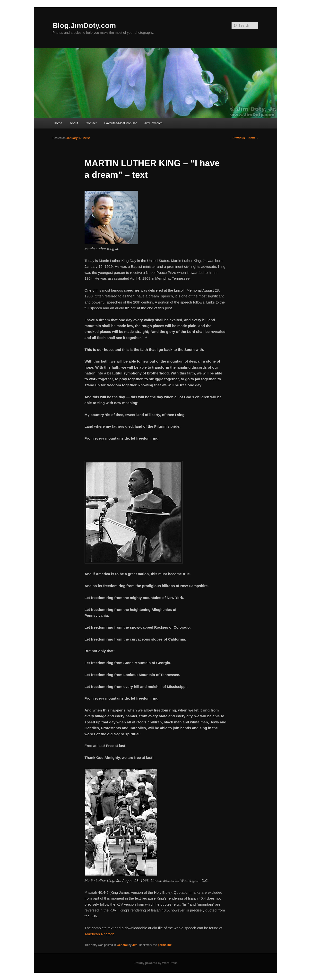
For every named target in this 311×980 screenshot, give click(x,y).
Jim (135, 945)
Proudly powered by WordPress (155, 963)
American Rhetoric (99, 934)
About (74, 123)
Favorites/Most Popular (121, 123)
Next (254, 138)
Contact (91, 123)
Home (58, 123)
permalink (165, 945)
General (122, 945)
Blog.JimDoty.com (84, 25)
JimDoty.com (153, 123)
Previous (237, 138)
